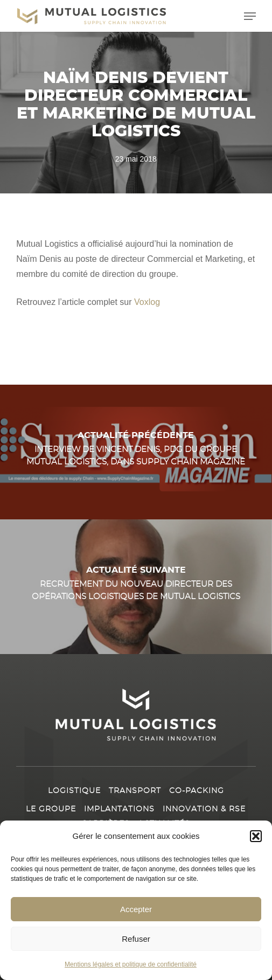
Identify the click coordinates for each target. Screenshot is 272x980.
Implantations (119, 809)
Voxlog (146, 302)
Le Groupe (51, 809)
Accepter (136, 909)
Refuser (136, 939)
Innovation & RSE (204, 809)
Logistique (74, 791)
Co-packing (197, 791)
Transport (135, 791)
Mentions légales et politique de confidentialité (131, 964)
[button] (256, 836)
